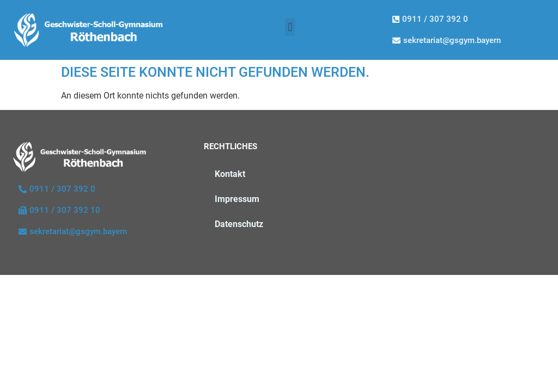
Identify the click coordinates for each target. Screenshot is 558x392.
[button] (290, 27)
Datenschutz (239, 224)
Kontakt (230, 174)
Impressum (237, 199)
